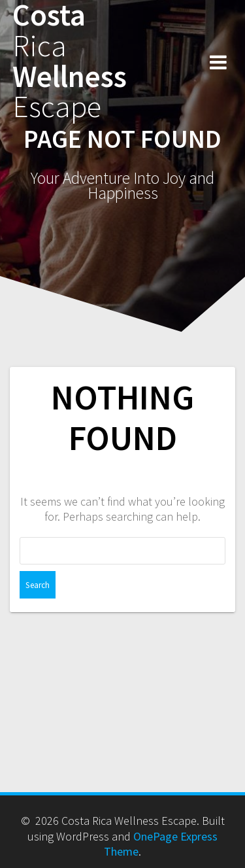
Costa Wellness (70, 61)
